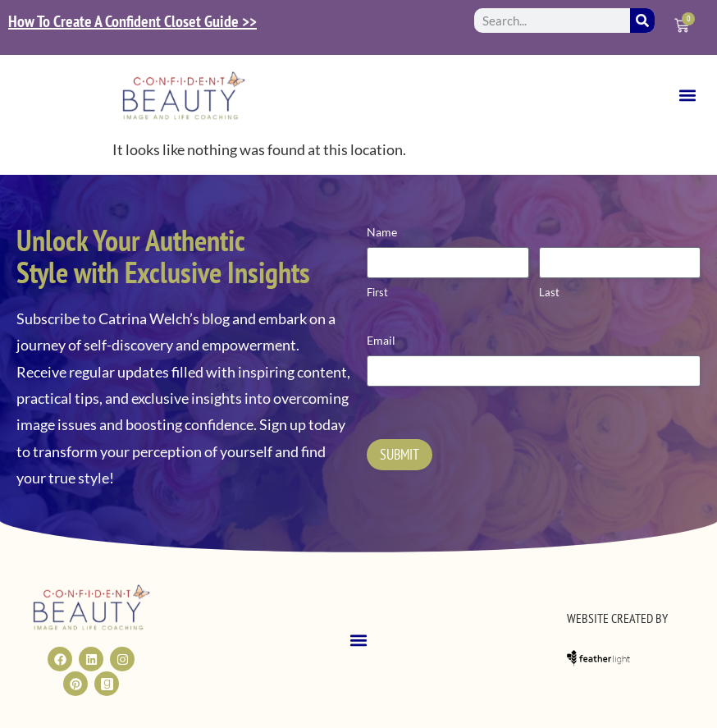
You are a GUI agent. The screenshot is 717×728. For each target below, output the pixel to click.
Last (549, 292)
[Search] (642, 21)
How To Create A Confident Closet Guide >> (132, 21)
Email (381, 340)
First (377, 292)
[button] (687, 96)
